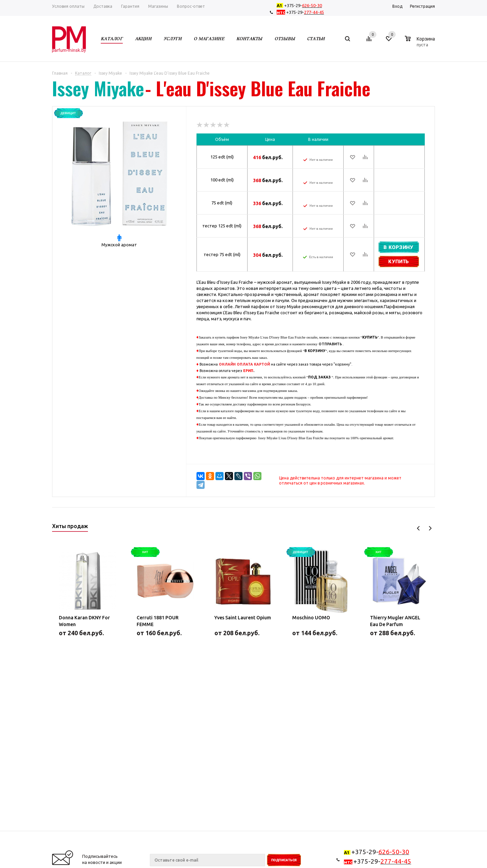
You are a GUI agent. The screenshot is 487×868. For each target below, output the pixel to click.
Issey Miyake (98, 88)
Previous (419, 528)
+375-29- (301, 5)
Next (430, 528)
